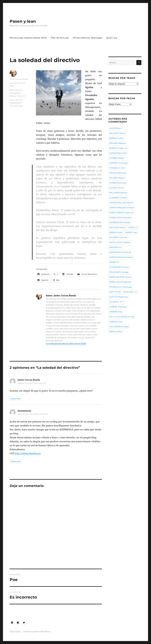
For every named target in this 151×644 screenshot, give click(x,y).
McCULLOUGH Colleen (120, 242)
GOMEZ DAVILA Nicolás (120, 217)
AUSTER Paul (115, 128)
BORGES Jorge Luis (118, 148)
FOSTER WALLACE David (121, 203)
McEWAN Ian (115, 247)
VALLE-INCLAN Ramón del (122, 317)
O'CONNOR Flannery (119, 267)
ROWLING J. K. (130, 292)
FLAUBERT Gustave (118, 198)
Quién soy (112, 38)
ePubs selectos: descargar (87, 38)
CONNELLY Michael (119, 163)
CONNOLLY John (117, 168)
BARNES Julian (116, 138)
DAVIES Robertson (118, 173)
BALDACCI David (117, 133)
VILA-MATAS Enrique (119, 327)
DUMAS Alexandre (118, 183)
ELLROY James (116, 188)
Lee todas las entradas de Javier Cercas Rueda (66, 344)
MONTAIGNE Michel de (120, 252)
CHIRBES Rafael (117, 158)
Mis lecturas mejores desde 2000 (28, 38)
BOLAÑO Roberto (118, 143)
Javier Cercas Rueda (19, 79)
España (19, 90)
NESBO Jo (114, 262)
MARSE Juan (131, 232)
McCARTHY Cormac (118, 237)
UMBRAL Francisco (118, 307)
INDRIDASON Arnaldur (120, 222)
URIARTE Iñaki (116, 312)
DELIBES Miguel (117, 178)
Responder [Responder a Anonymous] (16, 461)
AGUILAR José (16, 100)
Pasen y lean (23, 21)
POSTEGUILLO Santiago (121, 287)
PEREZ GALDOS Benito (120, 282)
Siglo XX (21, 96)
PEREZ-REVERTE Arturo (120, 277)
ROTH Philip (115, 292)
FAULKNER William (118, 193)
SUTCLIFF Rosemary (119, 297)
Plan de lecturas (60, 38)
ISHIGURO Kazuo (117, 227)
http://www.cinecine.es (28, 453)
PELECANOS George (119, 272)
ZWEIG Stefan (116, 331)
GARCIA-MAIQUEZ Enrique (122, 208)
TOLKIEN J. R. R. (117, 302)
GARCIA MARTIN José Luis (121, 212)
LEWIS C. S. (133, 227)
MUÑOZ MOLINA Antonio (121, 257)
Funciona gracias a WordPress (37, 632)
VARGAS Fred (116, 322)
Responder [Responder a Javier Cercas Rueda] (16, 399)
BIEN (12, 90)
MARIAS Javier (116, 232)
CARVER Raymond (118, 153)
